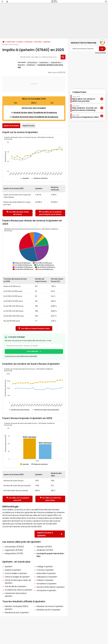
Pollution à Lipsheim (45, 580)
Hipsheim (21, 65)
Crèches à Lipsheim (45, 570)
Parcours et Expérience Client (85, 116)
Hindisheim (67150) (45, 550)
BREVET (34, 103)
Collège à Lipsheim (45, 566)
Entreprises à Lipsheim (46, 590)
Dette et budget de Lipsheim (17, 577)
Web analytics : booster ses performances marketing (85, 108)
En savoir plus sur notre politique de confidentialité (21, 356)
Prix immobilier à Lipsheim (16, 573)
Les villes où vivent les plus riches (34, 328)
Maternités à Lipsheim (46, 573)
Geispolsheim (56, 62)
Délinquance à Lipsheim (47, 577)
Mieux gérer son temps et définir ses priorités (84, 99)
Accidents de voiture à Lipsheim (19, 590)
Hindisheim (31, 65)
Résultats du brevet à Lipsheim (50, 606)
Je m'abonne (32, 351)
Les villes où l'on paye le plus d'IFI (18, 499)
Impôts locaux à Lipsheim (50, 534)
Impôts (20, 42)
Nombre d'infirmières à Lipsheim (51, 587)
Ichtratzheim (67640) (14, 547)
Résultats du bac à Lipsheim (17, 612)
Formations (79, 92)
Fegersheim (44, 62)
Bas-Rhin (38, 42)
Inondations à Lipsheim (46, 584)
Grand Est (29, 42)
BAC (16, 103)
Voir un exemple (100, 53)
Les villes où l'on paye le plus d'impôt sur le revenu (50, 213)
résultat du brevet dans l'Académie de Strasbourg (35, 117)
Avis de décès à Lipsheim (15, 586)
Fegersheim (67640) (14, 550)
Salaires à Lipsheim (13, 570)
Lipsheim (47, 42)
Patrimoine (11, 42)
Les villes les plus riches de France (18, 213)
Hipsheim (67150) (44, 547)
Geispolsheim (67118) (14, 553)
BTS (52, 103)
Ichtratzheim (32, 62)
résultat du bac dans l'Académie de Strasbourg (35, 112)
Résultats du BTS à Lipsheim (48, 610)
